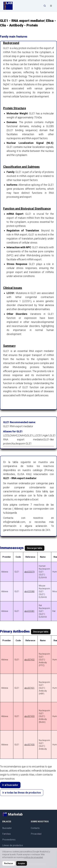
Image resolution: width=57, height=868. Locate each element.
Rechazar (9, 863)
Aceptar (22, 863)
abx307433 (29, 716)
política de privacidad (33, 857)
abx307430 (29, 745)
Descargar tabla (35, 548)
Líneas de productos (13, 845)
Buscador (7, 828)
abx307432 (29, 660)
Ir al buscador (10, 785)
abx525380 (29, 591)
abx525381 (29, 611)
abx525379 (29, 572)
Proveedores (9, 840)
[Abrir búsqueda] (45, 6)
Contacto (35, 828)
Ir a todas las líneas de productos (22, 793)
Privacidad (36, 834)
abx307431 (29, 688)
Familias (7, 834)
